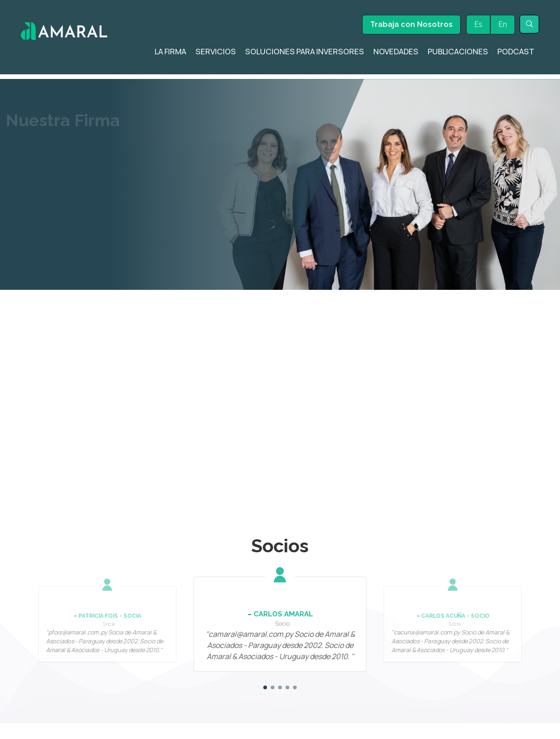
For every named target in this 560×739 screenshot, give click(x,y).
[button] (265, 660)
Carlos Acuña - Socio (455, 589)
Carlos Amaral (283, 587)
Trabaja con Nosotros (411, 24)
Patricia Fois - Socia (110, 589)
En (503, 24)
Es (478, 24)
